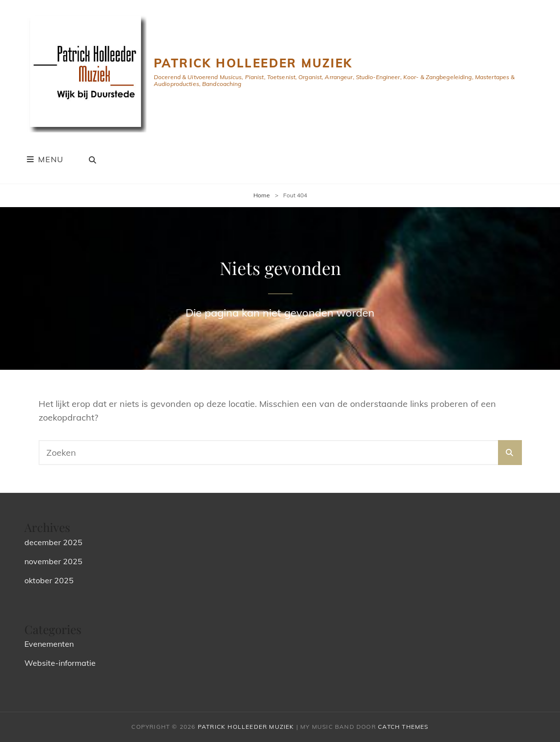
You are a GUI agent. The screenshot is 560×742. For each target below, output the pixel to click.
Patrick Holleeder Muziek (253, 63)
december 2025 (53, 542)
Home (262, 195)
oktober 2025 (49, 580)
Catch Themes (403, 727)
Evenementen (49, 644)
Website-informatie (60, 663)
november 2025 (53, 561)
